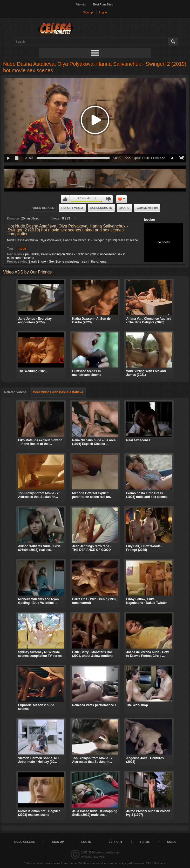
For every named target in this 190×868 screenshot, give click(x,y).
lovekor (150, 220)
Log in (103, 12)
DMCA (171, 842)
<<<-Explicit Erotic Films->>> (145, 158)
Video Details (43, 208)
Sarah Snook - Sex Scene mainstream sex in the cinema (67, 262)
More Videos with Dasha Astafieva (58, 392)
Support (115, 842)
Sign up (88, 12)
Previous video (17, 262)
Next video (14, 254)
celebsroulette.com (107, 852)
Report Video (72, 208)
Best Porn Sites (103, 4)
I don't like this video (108, 199)
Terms (145, 842)
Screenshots (101, 208)
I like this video (65, 199)
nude (22, 249)
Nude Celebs (25, 842)
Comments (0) (147, 208)
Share (124, 208)
